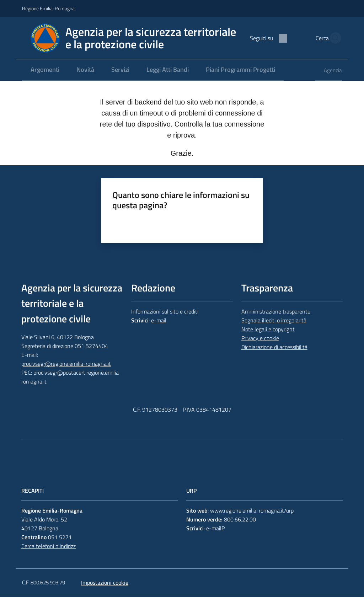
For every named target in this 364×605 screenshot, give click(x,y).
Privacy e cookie (260, 347)
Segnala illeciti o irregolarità (274, 329)
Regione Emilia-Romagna (48, 8)
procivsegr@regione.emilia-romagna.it (66, 372)
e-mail (159, 329)
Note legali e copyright (268, 338)
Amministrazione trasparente (276, 320)
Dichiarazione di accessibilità (274, 355)
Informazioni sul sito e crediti (165, 320)
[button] (333, 42)
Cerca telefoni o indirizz (49, 554)
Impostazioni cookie (105, 591)
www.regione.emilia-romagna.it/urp (252, 519)
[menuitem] (45, 79)
